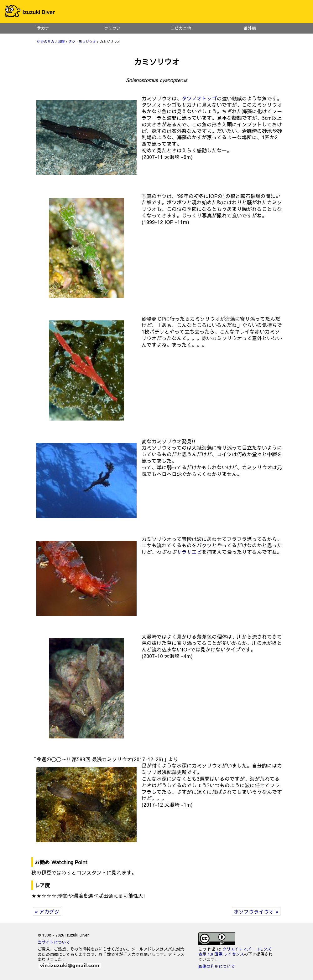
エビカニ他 (181, 28)
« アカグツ (47, 911)
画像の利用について (217, 966)
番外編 (250, 28)
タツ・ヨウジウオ (82, 41)
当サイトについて (54, 942)
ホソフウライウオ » (256, 911)
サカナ (43, 28)
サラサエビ (189, 552)
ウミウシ (112, 28)
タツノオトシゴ (199, 98)
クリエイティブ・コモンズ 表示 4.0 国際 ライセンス (235, 952)
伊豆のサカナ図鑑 (51, 41)
